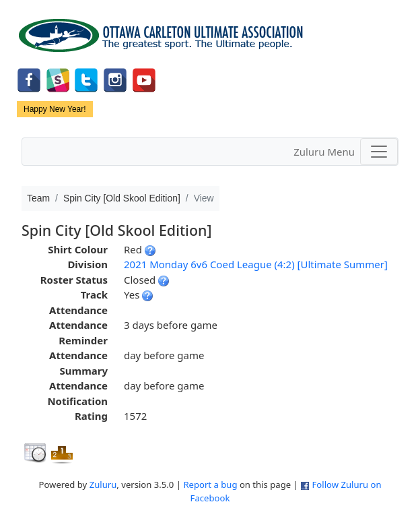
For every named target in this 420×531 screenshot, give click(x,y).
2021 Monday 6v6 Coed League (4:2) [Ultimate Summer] (256, 264)
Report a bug (210, 485)
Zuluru (103, 485)
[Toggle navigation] (379, 152)
